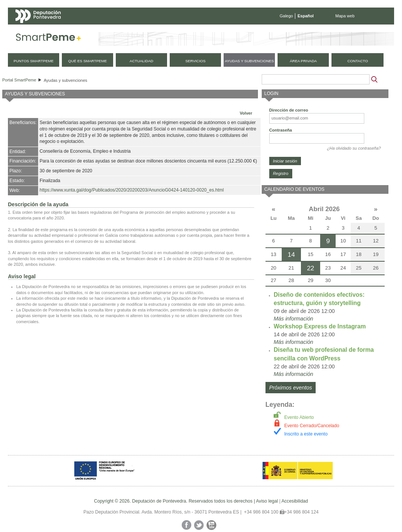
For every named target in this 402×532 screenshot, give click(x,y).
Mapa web (345, 16)
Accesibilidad (295, 501)
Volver (246, 113)
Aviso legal (267, 501)
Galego (286, 16)
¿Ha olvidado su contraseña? (354, 148)
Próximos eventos (291, 388)
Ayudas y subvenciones (65, 80)
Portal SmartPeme (19, 80)
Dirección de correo (289, 110)
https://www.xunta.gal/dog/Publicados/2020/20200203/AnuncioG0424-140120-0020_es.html (132, 190)
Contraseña (281, 130)
